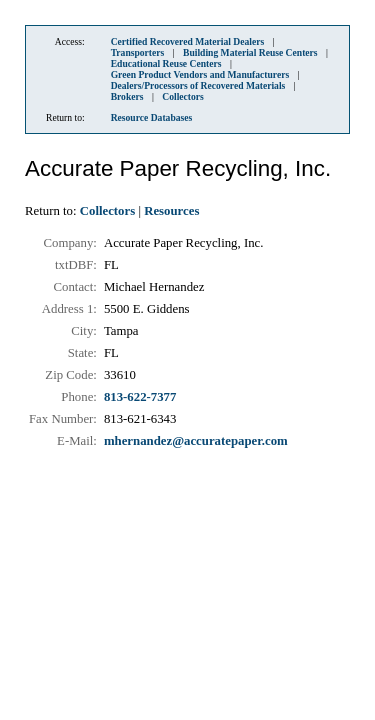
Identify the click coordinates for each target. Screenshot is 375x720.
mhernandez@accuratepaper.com (196, 441)
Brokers (127, 96)
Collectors (183, 96)
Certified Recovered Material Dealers (188, 41)
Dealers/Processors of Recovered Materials (198, 85)
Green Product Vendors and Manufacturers (200, 74)
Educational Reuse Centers (166, 63)
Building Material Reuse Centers (250, 52)
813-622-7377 (140, 397)
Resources (171, 211)
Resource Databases (152, 117)
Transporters (138, 52)
